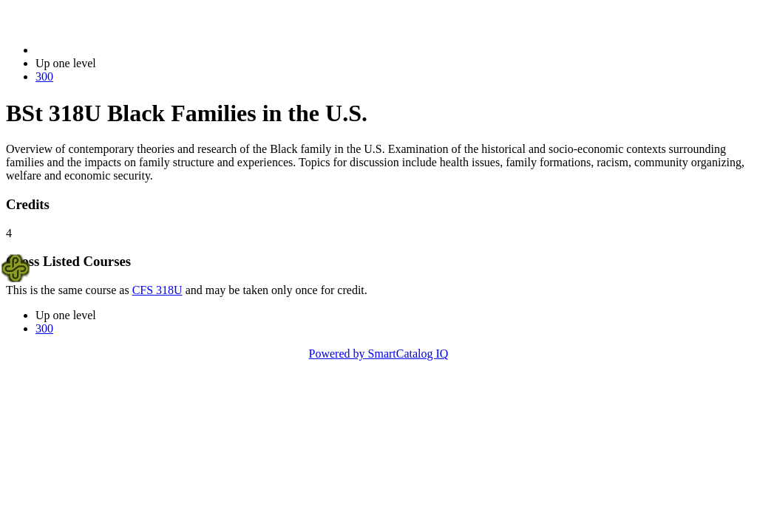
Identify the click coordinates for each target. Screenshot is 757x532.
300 (44, 76)
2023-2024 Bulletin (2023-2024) (113, 50)
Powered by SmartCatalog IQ (379, 354)
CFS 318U (157, 290)
